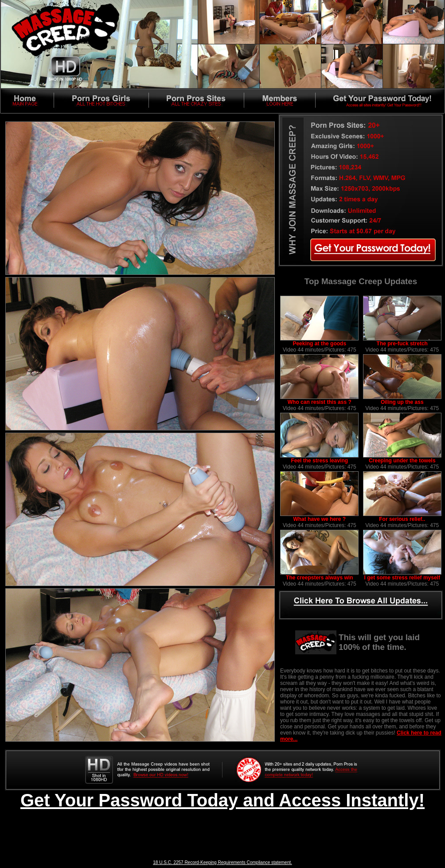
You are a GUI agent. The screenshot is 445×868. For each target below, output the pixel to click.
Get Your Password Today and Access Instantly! (222, 800)
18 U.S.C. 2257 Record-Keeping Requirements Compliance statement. (222, 862)
